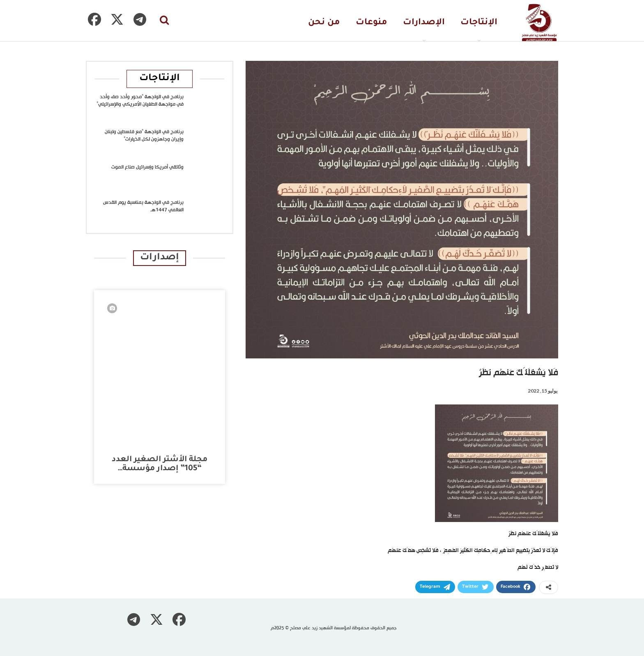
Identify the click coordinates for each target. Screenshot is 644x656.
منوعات (371, 23)
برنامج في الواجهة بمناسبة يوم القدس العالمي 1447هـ (143, 206)
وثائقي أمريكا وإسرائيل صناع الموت (147, 167)
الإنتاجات (479, 23)
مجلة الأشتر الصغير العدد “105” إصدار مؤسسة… (160, 464)
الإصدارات (424, 23)
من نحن (324, 23)
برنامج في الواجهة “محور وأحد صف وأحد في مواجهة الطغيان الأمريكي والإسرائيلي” (140, 101)
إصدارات (160, 258)
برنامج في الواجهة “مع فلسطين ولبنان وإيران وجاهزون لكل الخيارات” (144, 136)
